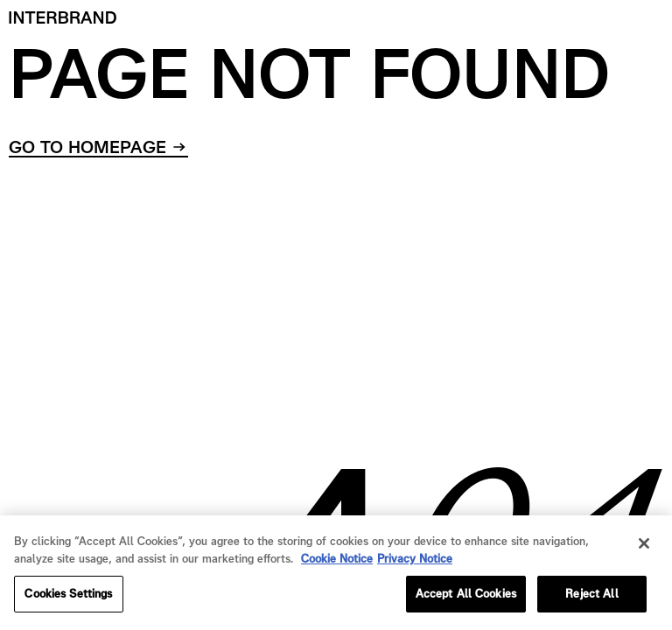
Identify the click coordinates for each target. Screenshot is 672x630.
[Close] (644, 546)
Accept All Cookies (466, 596)
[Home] (63, 17)
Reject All (591, 596)
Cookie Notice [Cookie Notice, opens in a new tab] (337, 560)
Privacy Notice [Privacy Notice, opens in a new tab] (415, 560)
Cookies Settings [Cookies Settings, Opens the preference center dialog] (68, 596)
